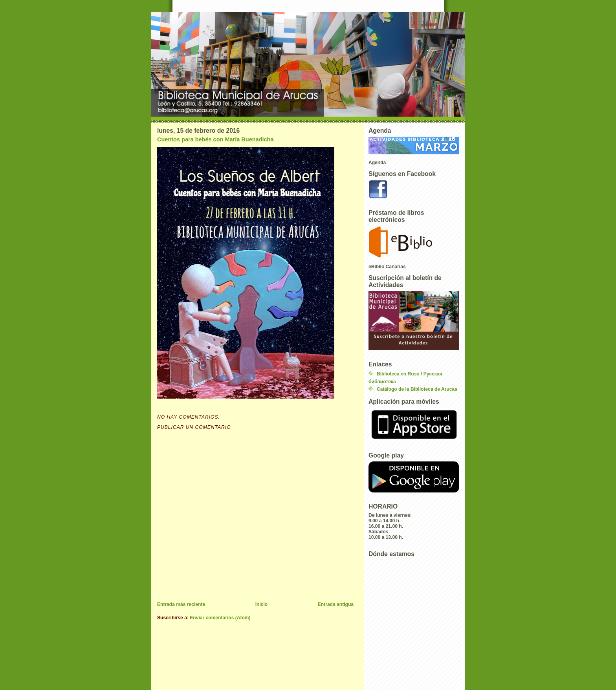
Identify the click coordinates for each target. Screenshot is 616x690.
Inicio (262, 604)
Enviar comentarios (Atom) (220, 618)
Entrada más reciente (181, 604)
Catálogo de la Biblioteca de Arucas (417, 389)
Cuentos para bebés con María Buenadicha (215, 139)
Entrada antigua (336, 604)
